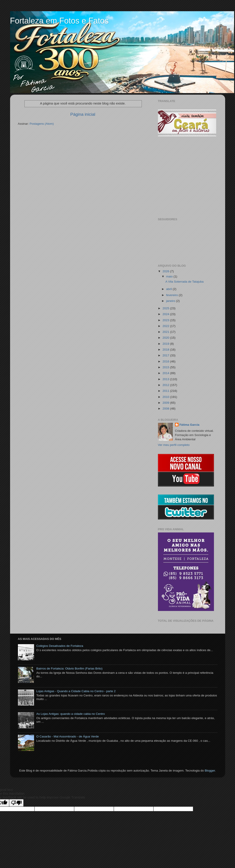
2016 (166, 361)
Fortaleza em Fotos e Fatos (59, 21)
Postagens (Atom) (42, 124)
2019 (166, 344)
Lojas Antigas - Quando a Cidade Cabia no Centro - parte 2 (76, 691)
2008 (166, 409)
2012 (166, 385)
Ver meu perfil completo (174, 445)
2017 (166, 355)
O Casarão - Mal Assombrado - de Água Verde (68, 736)
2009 (166, 403)
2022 (166, 326)
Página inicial (83, 114)
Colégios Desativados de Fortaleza (60, 646)
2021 (166, 332)
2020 (166, 338)
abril (169, 289)
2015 (166, 367)
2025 (166, 308)
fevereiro (172, 295)
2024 (166, 314)
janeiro (171, 301)
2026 (166, 271)
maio (170, 276)
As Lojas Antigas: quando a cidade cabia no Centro (71, 714)
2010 (166, 397)
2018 (166, 350)
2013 (166, 379)
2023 (166, 320)
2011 (166, 391)
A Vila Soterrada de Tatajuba (184, 282)
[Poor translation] (16, 803)
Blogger (210, 771)
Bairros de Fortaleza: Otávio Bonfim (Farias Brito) (69, 668)
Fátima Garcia (189, 425)
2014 (166, 373)
